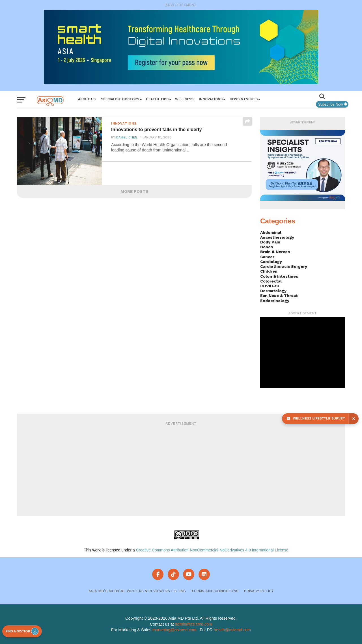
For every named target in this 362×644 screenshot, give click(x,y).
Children (269, 271)
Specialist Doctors (120, 99)
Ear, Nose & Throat (279, 296)
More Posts (134, 191)
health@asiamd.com (232, 630)
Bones (267, 247)
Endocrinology (275, 301)
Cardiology (271, 262)
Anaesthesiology (277, 237)
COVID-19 (270, 286)
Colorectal (271, 281)
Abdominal (271, 232)
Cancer (267, 257)
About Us (87, 99)
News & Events (244, 99)
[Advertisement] (181, 468)
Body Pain (270, 242)
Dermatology (273, 291)
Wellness (184, 99)
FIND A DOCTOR (22, 631)
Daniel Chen (126, 139)
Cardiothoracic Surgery (284, 266)
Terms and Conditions (215, 591)
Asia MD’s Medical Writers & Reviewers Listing (137, 591)
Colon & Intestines (279, 276)
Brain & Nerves (275, 252)
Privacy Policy (259, 591)
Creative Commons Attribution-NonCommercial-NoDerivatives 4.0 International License (212, 550)
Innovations (211, 99)
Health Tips (157, 99)
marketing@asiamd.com (174, 630)
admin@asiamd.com (194, 624)
